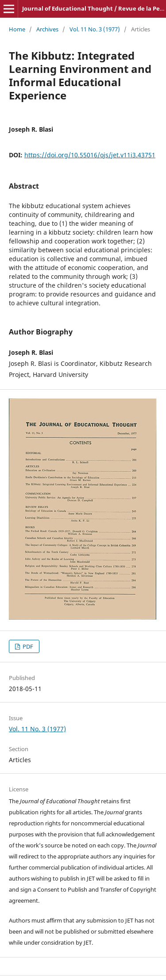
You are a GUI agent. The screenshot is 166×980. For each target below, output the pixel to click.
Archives (47, 29)
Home (17, 29)
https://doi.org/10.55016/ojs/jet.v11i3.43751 (90, 155)
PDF (27, 646)
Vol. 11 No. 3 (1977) (95, 29)
